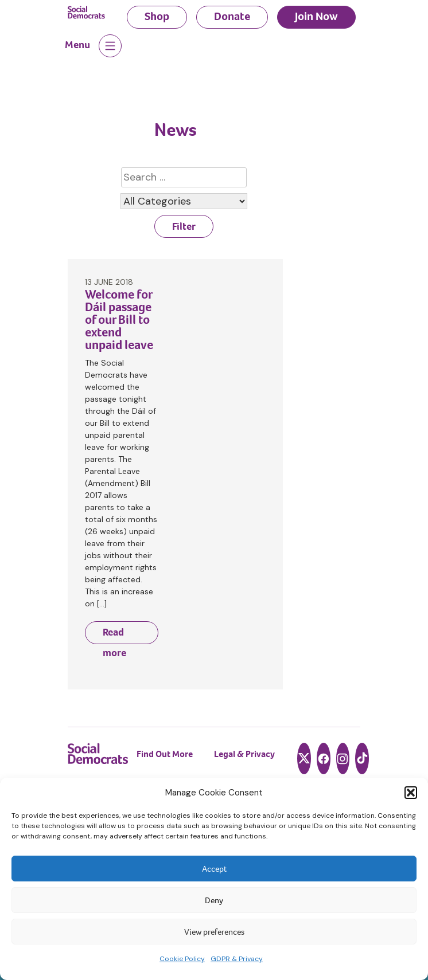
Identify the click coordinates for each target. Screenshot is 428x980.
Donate (232, 16)
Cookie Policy (182, 959)
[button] (411, 793)
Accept (214, 869)
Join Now (316, 16)
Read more (114, 635)
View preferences (214, 932)
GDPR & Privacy (237, 959)
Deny (214, 900)
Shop (157, 16)
